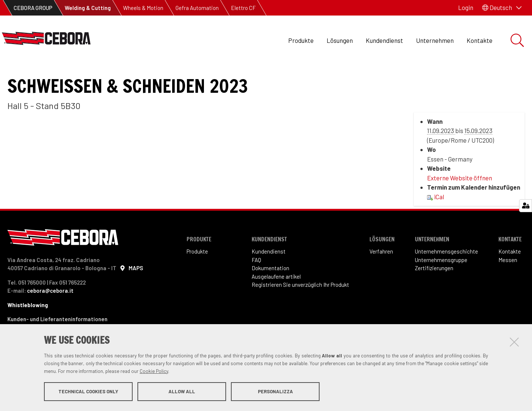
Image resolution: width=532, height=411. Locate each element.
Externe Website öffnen (460, 203)
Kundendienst (384, 40)
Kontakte (480, 40)
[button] (502, 8)
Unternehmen (435, 40)
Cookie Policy (154, 371)
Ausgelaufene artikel (276, 301)
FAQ (256, 285)
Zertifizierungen (434, 293)
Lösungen (340, 40)
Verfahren (381, 276)
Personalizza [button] (275, 392)
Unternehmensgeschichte (446, 276)
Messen (508, 285)
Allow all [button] (182, 392)
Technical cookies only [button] (88, 392)
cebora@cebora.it (50, 315)
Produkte (301, 40)
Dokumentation (270, 293)
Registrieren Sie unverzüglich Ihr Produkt (300, 309)
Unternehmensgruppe (441, 285)
